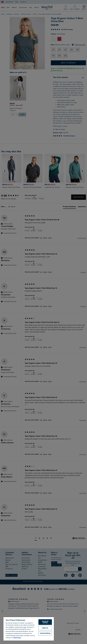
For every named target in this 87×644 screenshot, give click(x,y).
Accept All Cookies (45, 622)
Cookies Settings (45, 633)
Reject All (45, 628)
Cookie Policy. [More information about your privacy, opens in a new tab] (17, 638)
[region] (29, 629)
